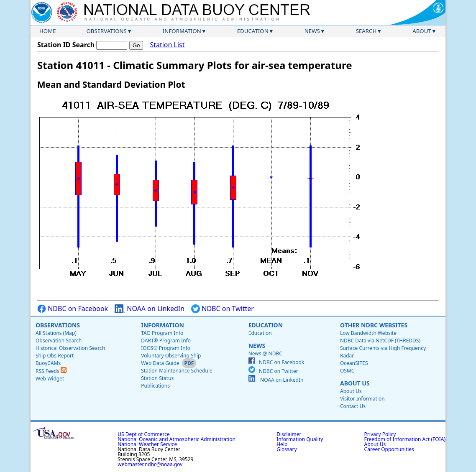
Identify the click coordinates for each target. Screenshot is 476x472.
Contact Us (353, 406)
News (312, 31)
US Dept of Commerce (144, 434)
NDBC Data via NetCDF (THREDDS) (380, 341)
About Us (355, 383)
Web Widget (50, 379)
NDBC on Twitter (223, 309)
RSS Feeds (51, 371)
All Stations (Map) (56, 333)
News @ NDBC (265, 353)
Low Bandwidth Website (368, 333)
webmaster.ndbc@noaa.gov (150, 464)
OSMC (347, 371)
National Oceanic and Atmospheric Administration (177, 439)
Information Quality (300, 439)
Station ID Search (66, 45)
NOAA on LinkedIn (150, 309)
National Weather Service (147, 444)
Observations (106, 31)
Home (48, 31)
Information (182, 31)
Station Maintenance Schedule (177, 371)
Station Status (157, 378)
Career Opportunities (389, 449)
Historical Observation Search (70, 348)
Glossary (287, 449)
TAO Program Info (162, 333)
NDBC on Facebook (73, 309)
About (422, 31)
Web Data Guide (160, 363)
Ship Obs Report (55, 356)
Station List (167, 45)
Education (253, 31)
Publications (155, 386)
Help (282, 444)
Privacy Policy (380, 434)
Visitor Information (362, 399)
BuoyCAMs (48, 363)
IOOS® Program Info (166, 348)
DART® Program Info (166, 341)
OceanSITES (354, 363)
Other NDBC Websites (374, 325)
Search (366, 31)
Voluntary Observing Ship (171, 356)
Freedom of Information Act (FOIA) (405, 439)
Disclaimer (289, 434)
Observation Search (59, 341)
